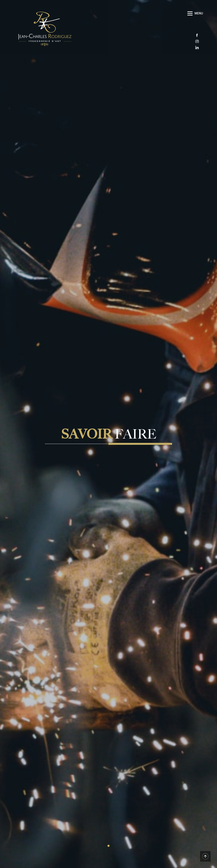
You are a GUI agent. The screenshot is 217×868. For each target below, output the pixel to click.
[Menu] (196, 13)
